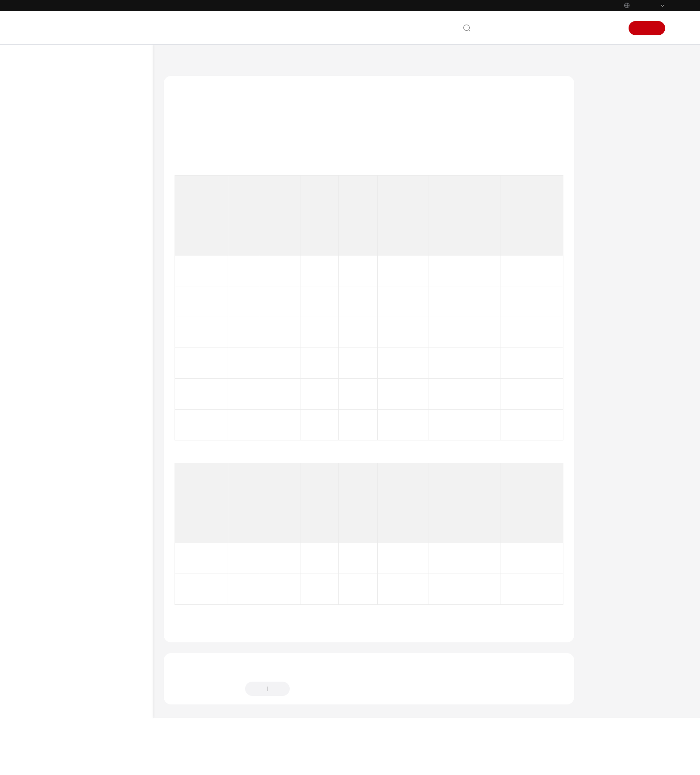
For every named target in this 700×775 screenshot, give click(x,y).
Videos (53, 441)
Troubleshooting (67, 425)
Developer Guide (67, 232)
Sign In (609, 28)
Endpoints (58, 566)
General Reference (69, 486)
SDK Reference (64, 264)
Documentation (541, 28)
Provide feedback (324, 686)
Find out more (344, 760)
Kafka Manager (73, 393)
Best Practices (63, 216)
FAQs (51, 281)
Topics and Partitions (82, 345)
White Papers (62, 550)
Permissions (60, 582)
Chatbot (184, 720)
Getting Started (65, 184)
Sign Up (647, 28)
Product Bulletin (66, 136)
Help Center (181, 62)
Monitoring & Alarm (79, 409)
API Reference (63, 248)
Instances (65, 296)
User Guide (59, 200)
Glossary (56, 502)
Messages (66, 377)
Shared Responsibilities (76, 518)
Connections (69, 329)
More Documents (68, 457)
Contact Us (496, 28)
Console (581, 28)
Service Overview (67, 152)
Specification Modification (86, 312)
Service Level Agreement (78, 534)
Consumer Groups (77, 361)
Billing (53, 168)
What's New (61, 120)
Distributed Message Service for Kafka (261, 62)
